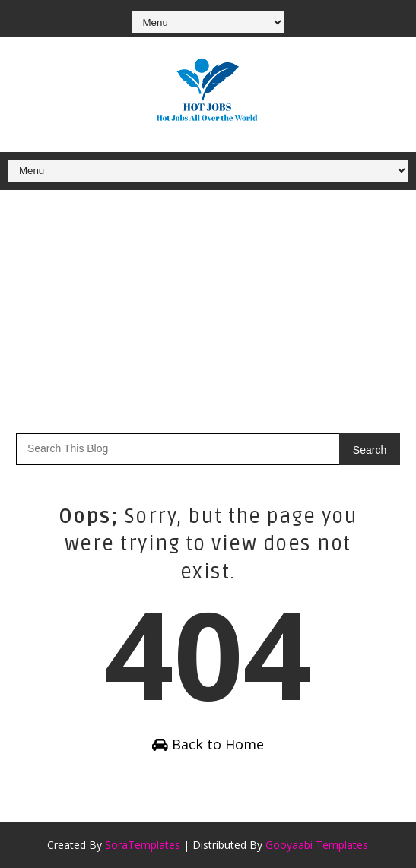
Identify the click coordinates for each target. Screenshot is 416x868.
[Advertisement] (208, 304)
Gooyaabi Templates (317, 845)
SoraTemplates (143, 845)
